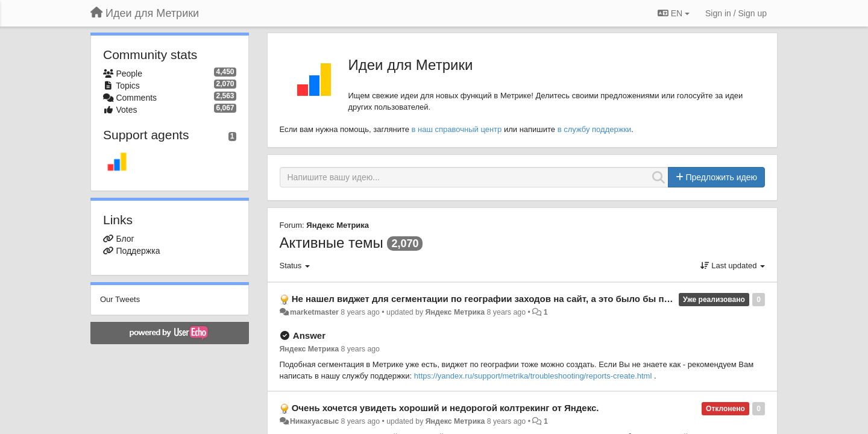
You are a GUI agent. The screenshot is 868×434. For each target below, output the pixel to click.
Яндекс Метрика (338, 225)
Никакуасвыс (314, 421)
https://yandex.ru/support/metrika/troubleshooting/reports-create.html (533, 376)
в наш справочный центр (457, 129)
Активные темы (332, 243)
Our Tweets (120, 299)
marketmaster (314, 312)
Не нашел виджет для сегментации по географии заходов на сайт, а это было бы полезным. (499, 299)
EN (674, 13)
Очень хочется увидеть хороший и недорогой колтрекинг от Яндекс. (445, 408)
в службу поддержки (595, 129)
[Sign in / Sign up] (736, 13)
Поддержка (138, 251)
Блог (125, 239)
